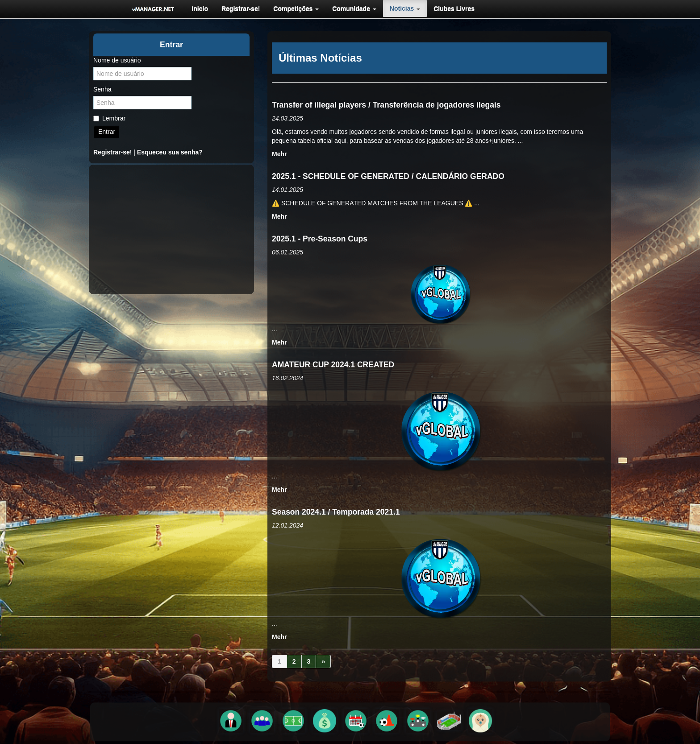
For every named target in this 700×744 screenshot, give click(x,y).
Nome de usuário (117, 60)
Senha (102, 89)
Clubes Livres (454, 8)
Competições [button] (296, 8)
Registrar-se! (241, 8)
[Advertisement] (171, 229)
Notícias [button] (405, 8)
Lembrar (109, 118)
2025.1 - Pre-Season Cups (320, 239)
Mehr (279, 154)
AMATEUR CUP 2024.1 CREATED (333, 365)
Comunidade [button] (354, 8)
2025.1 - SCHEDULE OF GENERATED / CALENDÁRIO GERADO (388, 176)
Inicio (200, 8)
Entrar (107, 132)
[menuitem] (200, 8)
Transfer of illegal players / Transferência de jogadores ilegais (386, 105)
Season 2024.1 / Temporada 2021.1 (336, 512)
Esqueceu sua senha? (170, 152)
